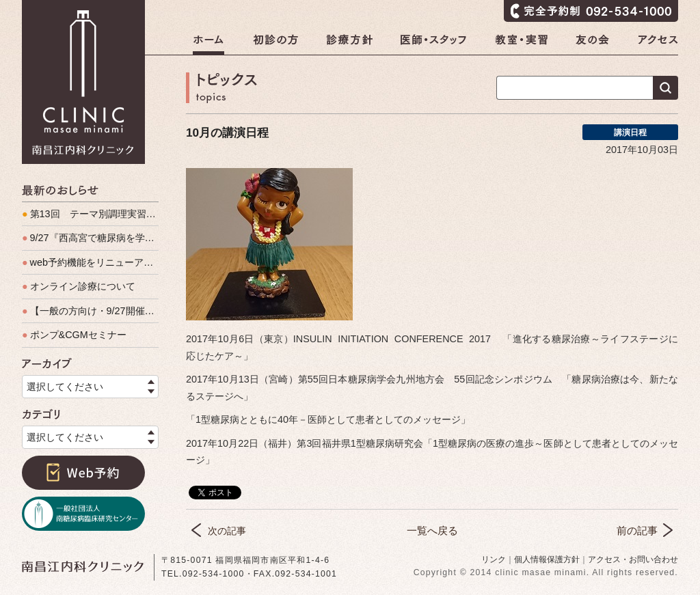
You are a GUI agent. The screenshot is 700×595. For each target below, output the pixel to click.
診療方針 (349, 44)
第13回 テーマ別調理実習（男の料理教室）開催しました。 (90, 214)
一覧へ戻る (432, 530)
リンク (494, 559)
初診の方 (275, 44)
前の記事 (637, 530)
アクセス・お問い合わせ (633, 559)
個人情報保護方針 (547, 559)
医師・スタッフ (434, 44)
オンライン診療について (79, 286)
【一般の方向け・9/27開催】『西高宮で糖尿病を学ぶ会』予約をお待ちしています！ (90, 311)
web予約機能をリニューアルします (90, 262)
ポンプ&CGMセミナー (74, 335)
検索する (665, 88)
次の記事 (227, 531)
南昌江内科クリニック (83, 82)
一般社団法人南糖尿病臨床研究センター (83, 514)
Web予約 (83, 473)
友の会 (593, 44)
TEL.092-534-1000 (203, 574)
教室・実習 (521, 44)
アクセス (658, 44)
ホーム (208, 44)
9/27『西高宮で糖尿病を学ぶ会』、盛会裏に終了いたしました (90, 238)
